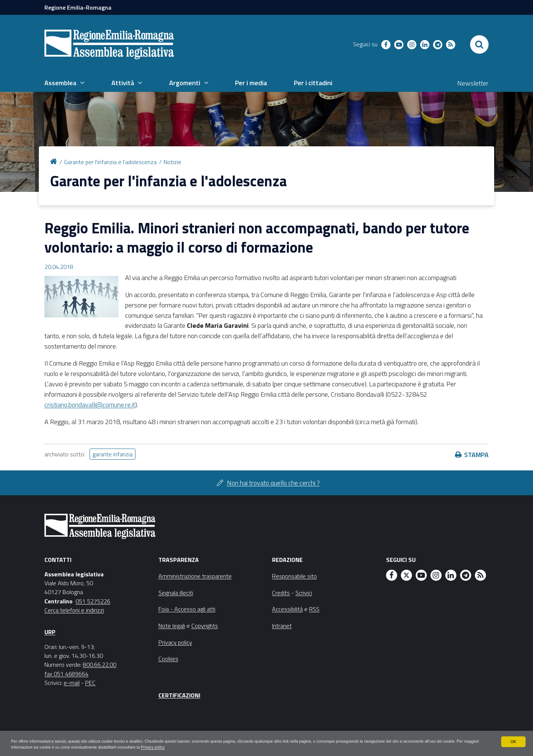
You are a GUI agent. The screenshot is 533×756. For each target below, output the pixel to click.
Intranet (282, 626)
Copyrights (205, 626)
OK (513, 740)
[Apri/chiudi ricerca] (479, 44)
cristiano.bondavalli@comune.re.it (90, 405)
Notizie (172, 162)
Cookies (168, 659)
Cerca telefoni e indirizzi (74, 610)
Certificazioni (179, 695)
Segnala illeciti (176, 593)
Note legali (172, 626)
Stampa (476, 455)
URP (50, 632)
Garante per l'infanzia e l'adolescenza (110, 162)
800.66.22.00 (100, 665)
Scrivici (304, 593)
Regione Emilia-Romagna (78, 7)
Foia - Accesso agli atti (187, 609)
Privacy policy (234, 747)
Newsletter (473, 83)
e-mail (72, 683)
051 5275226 (93, 601)
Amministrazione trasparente (195, 576)
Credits (281, 593)
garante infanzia (113, 454)
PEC (90, 683)
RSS (314, 609)
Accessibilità (287, 609)
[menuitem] (64, 83)
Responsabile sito (294, 576)
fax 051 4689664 (66, 674)
